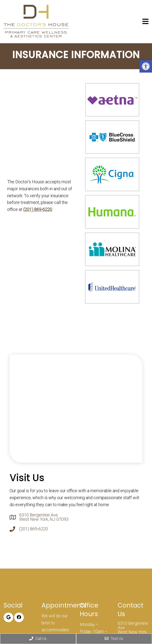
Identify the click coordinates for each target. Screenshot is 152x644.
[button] (146, 66)
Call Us (38, 639)
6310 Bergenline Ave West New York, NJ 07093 (44, 517)
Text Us (114, 639)
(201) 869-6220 (38, 209)
